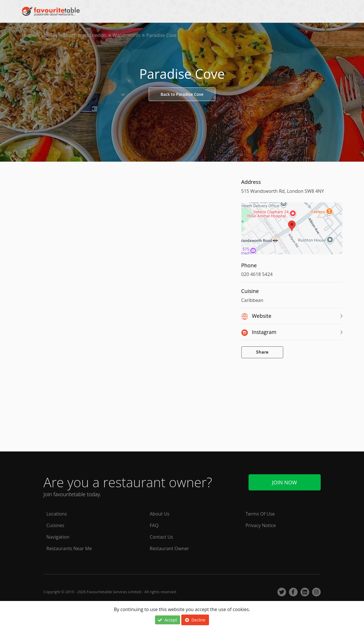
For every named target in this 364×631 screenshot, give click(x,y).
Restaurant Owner (169, 548)
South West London (85, 35)
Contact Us (162, 537)
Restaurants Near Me (69, 548)
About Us (160, 514)
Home (28, 35)
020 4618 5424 (257, 274)
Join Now (284, 482)
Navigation (58, 537)
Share (262, 352)
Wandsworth (126, 35)
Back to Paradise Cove (182, 94)
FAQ (154, 525)
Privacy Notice (261, 525)
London (50, 35)
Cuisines (55, 525)
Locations (57, 514)
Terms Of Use (260, 514)
